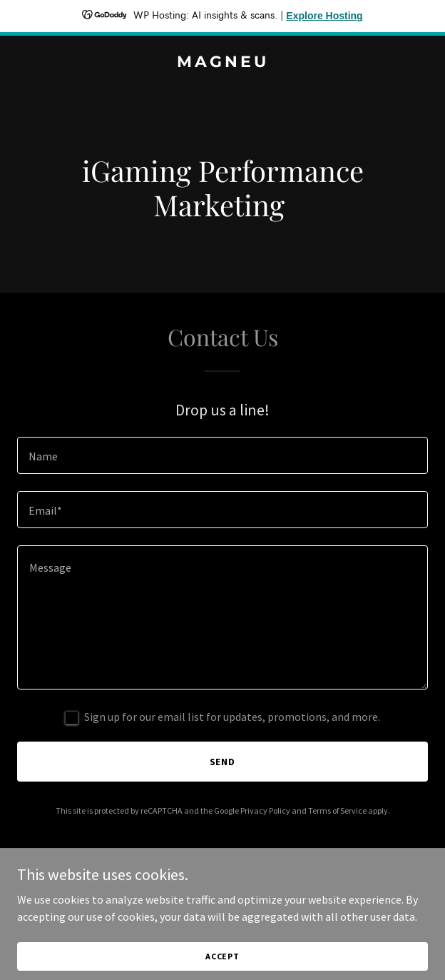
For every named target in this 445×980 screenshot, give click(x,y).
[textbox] (222, 455)
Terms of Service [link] (337, 810)
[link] (222, 63)
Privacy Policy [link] (265, 810)
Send (223, 762)
